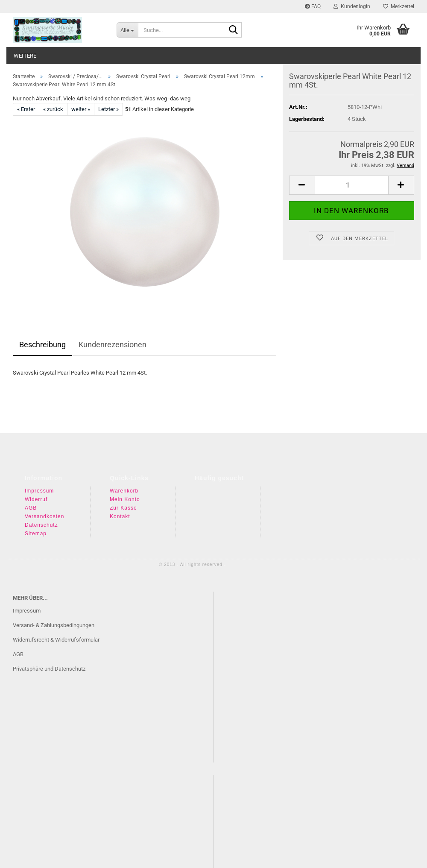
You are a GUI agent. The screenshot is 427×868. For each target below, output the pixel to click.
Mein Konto (125, 499)
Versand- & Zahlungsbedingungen (54, 625)
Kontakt (120, 516)
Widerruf (36, 499)
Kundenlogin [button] (352, 6)
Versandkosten (44, 516)
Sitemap (36, 534)
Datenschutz (41, 525)
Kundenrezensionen (113, 345)
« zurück (53, 109)
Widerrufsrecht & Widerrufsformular (56, 640)
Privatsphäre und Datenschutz (49, 669)
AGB (31, 508)
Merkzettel (399, 6)
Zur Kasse (123, 508)
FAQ (313, 6)
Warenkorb (124, 491)
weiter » (81, 109)
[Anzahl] (352, 157)
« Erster (26, 109)
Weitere (25, 56)
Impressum (39, 491)
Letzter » (108, 109)
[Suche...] (127, 30)
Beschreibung (42, 345)
